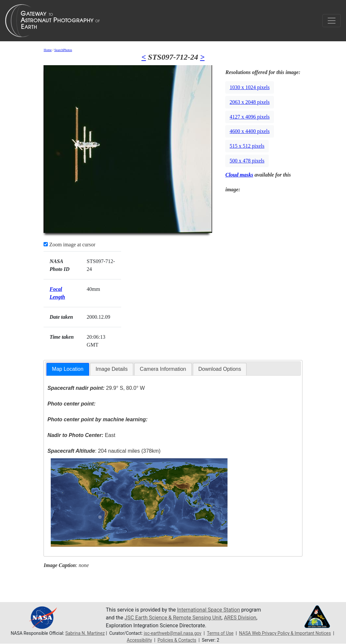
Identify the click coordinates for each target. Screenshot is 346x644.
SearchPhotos (63, 50)
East (81, 435)
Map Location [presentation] (68, 369)
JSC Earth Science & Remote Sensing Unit (173, 618)
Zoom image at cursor (69, 245)
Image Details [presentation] (112, 369)
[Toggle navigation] (332, 21)
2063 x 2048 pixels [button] (249, 102)
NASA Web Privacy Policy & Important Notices (285, 633)
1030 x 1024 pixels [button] (249, 87)
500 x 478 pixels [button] (247, 161)
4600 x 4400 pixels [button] (249, 131)
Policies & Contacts (177, 640)
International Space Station (209, 610)
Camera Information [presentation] (163, 369)
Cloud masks (239, 175)
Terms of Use (220, 633)
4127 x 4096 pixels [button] (249, 117)
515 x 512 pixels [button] (247, 146)
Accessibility (139, 640)
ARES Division (240, 618)
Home (47, 50)
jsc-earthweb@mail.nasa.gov (173, 633)
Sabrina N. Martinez (85, 633)
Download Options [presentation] (220, 369)
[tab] (68, 369)
